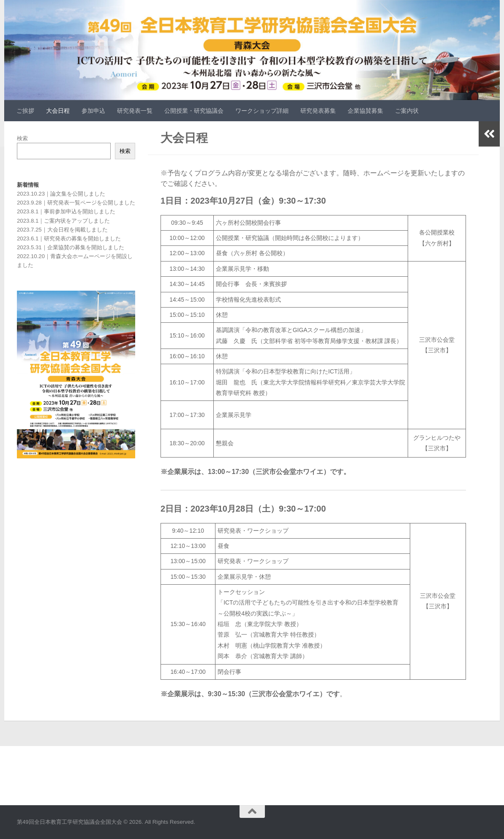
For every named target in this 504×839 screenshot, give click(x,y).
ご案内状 (407, 111)
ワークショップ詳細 (262, 111)
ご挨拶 (25, 111)
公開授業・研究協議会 (194, 111)
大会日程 (58, 111)
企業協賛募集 (365, 111)
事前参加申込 (60, 211)
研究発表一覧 (135, 111)
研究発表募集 (318, 111)
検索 (22, 138)
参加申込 (93, 111)
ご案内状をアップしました (77, 221)
